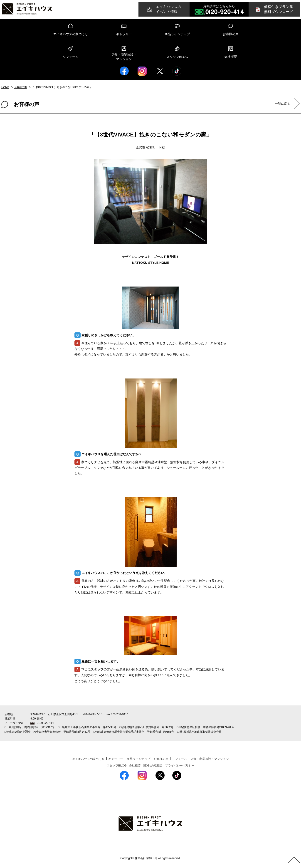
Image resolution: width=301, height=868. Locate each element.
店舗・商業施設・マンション (124, 57)
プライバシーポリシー (182, 765)
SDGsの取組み (153, 765)
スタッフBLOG (177, 57)
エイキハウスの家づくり (71, 34)
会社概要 (231, 57)
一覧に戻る (281, 104)
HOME (5, 87)
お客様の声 (231, 34)
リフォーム (71, 57)
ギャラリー (124, 34)
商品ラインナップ (177, 34)
